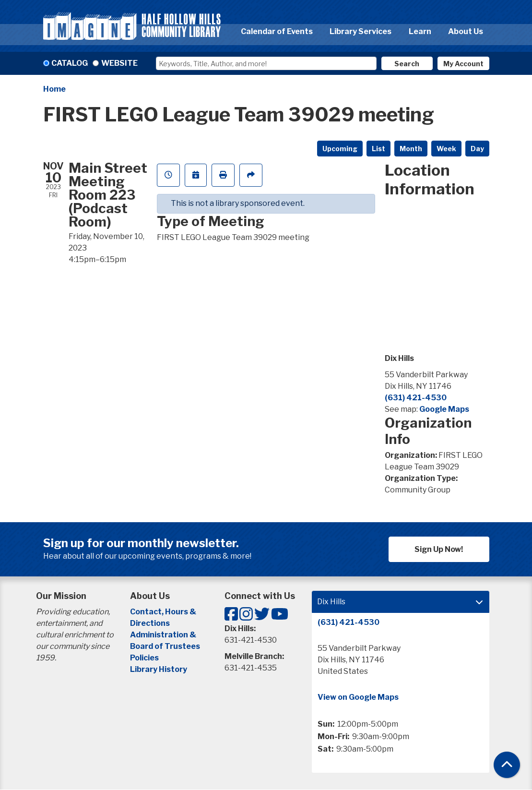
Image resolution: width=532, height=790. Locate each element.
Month (411, 149)
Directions (150, 623)
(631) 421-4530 (416, 398)
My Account (463, 64)
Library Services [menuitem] (361, 31)
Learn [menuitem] (420, 31)
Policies (144, 658)
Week (446, 149)
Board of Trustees (165, 646)
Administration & (164, 635)
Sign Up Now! (439, 549)
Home (54, 89)
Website (119, 63)
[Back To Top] (507, 765)
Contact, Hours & (164, 612)
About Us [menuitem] (466, 31)
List (378, 149)
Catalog (70, 63)
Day (477, 149)
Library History (159, 669)
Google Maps (444, 409)
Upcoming (340, 149)
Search (407, 64)
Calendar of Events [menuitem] (277, 31)
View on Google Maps (358, 697)
